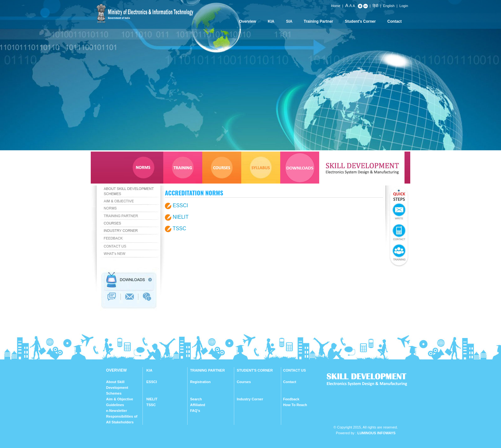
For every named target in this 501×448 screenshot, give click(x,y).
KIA (271, 21)
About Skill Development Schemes (117, 388)
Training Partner (319, 21)
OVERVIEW (116, 370)
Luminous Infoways (376, 433)
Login (404, 6)
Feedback (291, 399)
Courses (244, 382)
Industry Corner (250, 399)
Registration (200, 382)
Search (196, 399)
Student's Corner (360, 21)
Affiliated (198, 405)
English (389, 6)
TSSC (179, 228)
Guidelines (115, 405)
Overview (247, 21)
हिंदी (375, 6)
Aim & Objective (119, 399)
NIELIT (181, 217)
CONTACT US (294, 370)
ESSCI (180, 205)
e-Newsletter (116, 411)
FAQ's (195, 411)
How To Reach (295, 405)
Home (336, 6)
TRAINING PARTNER (208, 370)
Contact (394, 21)
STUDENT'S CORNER (255, 370)
